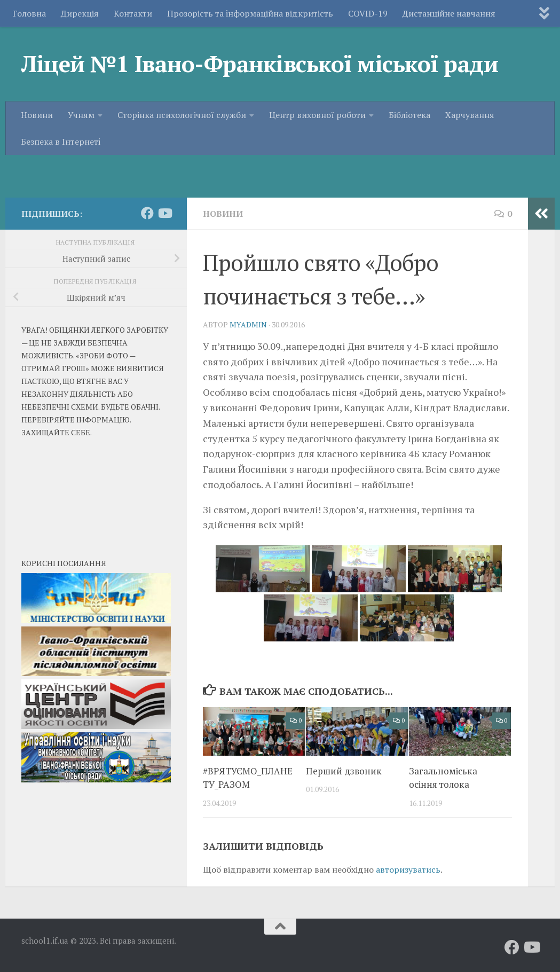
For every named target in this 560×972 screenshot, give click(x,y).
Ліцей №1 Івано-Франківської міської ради (260, 64)
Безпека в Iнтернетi (61, 184)
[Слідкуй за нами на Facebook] (147, 213)
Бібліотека (409, 158)
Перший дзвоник (344, 771)
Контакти (133, 13)
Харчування (470, 158)
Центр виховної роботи (317, 158)
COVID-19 (368, 13)
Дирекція (80, 13)
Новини (37, 158)
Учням (81, 158)
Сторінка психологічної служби (182, 158)
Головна (29, 13)
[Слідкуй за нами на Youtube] (164, 213)
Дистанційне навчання (449, 13)
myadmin (248, 324)
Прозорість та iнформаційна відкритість (250, 13)
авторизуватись (408, 869)
